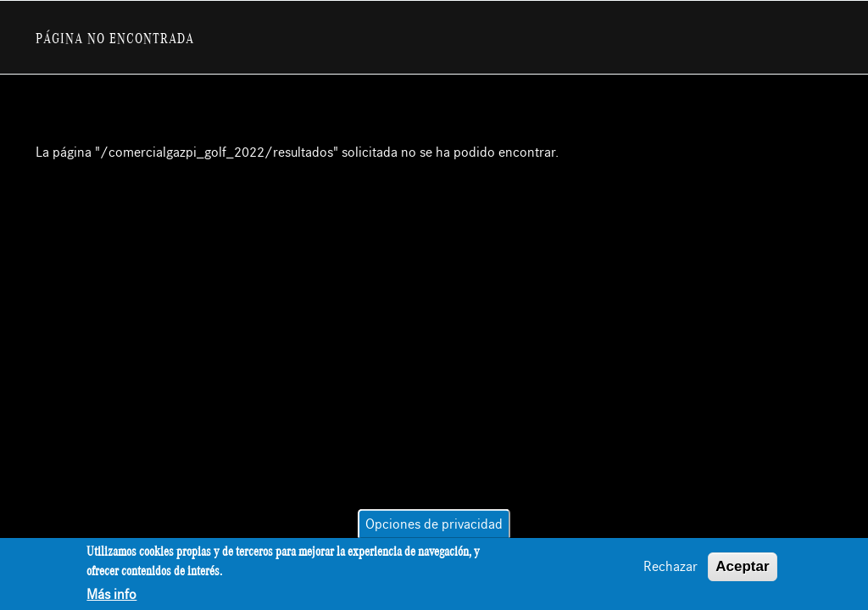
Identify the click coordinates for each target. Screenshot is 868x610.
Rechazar (670, 568)
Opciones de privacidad (434, 525)
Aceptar (742, 567)
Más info (111, 596)
